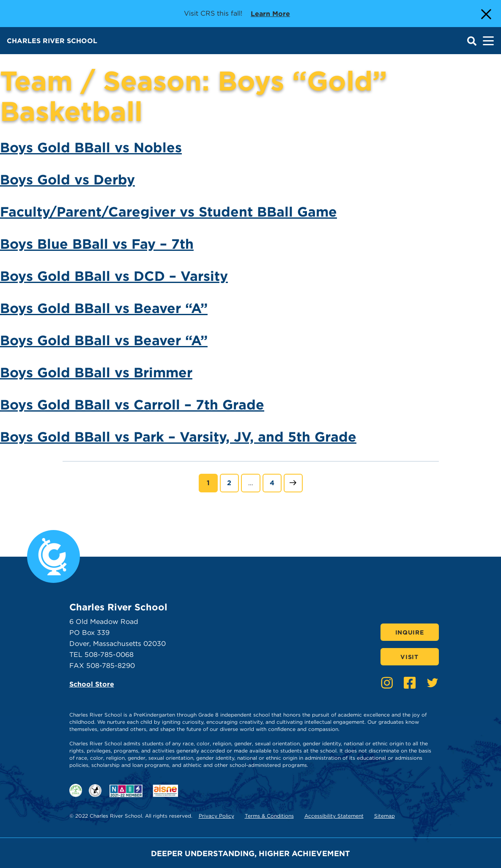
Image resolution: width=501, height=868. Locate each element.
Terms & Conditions (269, 816)
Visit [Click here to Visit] (409, 657)
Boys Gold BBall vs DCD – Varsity (114, 276)
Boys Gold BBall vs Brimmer (96, 372)
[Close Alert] (485, 14)
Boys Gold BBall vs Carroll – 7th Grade (132, 405)
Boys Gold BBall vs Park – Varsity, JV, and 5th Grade (178, 437)
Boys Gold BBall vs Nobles (91, 147)
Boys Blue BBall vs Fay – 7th (97, 244)
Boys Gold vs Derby (67, 180)
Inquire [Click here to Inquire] (410, 632)
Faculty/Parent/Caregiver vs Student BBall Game (168, 212)
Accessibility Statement (334, 816)
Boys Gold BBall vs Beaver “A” (104, 308)
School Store (92, 684)
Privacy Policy (216, 816)
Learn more (270, 13)
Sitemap (385, 816)
